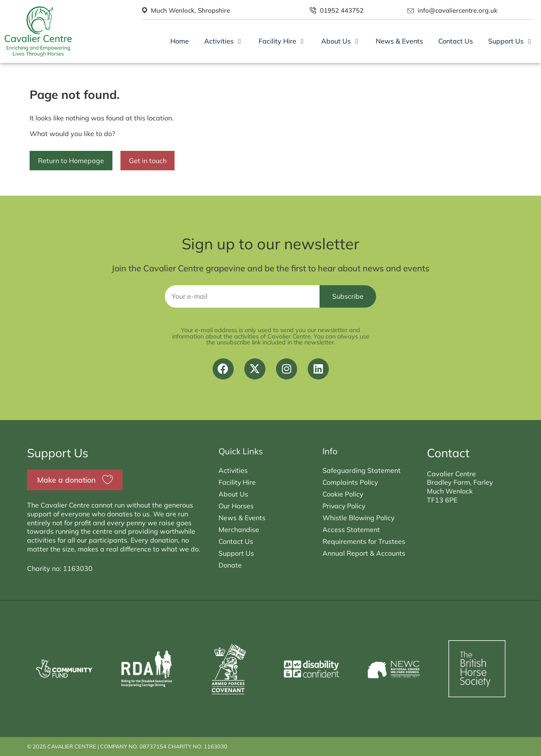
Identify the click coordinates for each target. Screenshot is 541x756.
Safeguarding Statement (362, 470)
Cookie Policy (343, 494)
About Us (233, 494)
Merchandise (239, 529)
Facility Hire (237, 482)
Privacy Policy (344, 506)
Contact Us (236, 541)
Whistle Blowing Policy (359, 518)
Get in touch (148, 161)
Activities (233, 470)
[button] (224, 41)
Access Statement (351, 529)
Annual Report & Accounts (364, 553)
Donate (230, 565)
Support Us (236, 553)
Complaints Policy (350, 482)
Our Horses (236, 506)
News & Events (242, 518)
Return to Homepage (71, 161)
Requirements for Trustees (364, 541)
